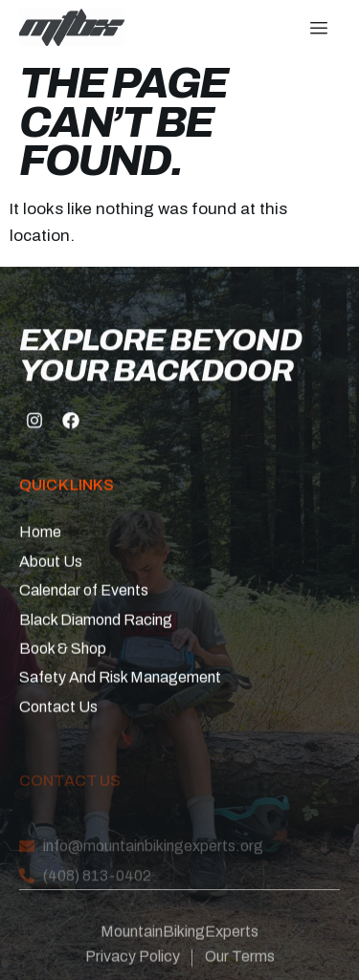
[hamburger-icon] (318, 29)
